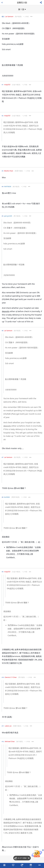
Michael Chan (10, 741)
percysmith (8, 216)
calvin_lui (8, 726)
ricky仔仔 (7, 85)
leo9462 (7, 497)
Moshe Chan (9, 171)
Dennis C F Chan (11, 677)
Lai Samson (9, 16)
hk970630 (8, 186)
